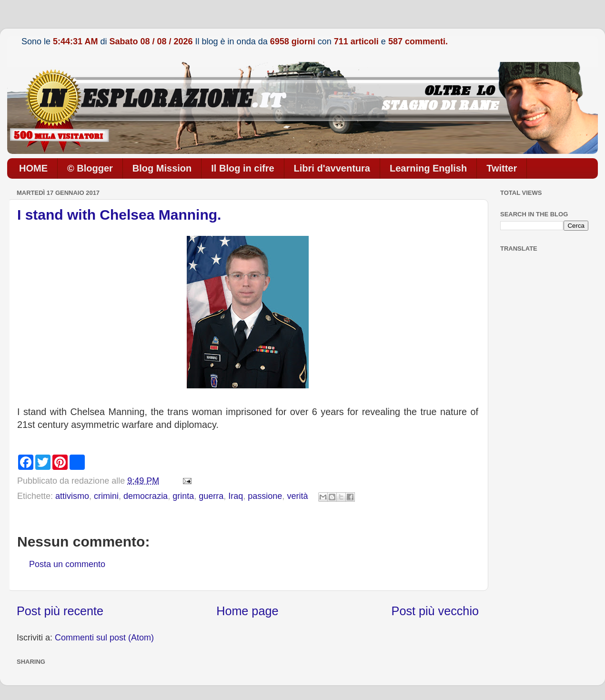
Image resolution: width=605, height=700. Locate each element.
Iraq (236, 496)
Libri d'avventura (332, 168)
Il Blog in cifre (242, 168)
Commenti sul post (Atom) (104, 638)
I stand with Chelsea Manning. (119, 215)
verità (297, 496)
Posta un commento (67, 564)
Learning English (428, 168)
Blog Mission (162, 168)
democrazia (146, 496)
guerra (211, 496)
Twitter (502, 168)
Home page (247, 611)
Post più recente (60, 611)
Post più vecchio (435, 611)
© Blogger (90, 168)
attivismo (72, 496)
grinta (183, 496)
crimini (106, 496)
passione (265, 496)
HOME (33, 168)
